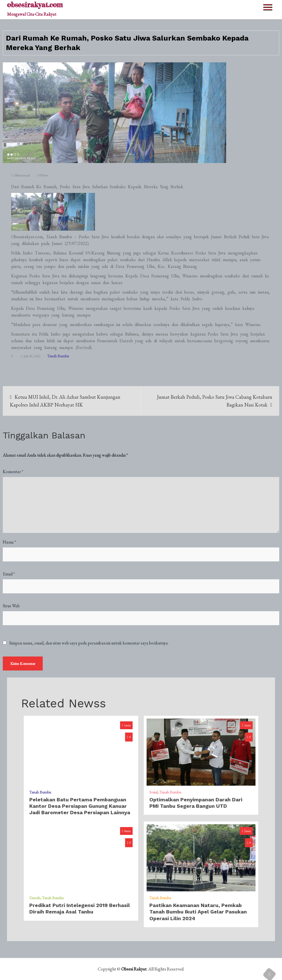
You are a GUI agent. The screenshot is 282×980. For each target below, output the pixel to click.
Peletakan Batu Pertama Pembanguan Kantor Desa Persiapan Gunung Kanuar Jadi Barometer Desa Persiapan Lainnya (80, 806)
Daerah (35, 898)
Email (9, 574)
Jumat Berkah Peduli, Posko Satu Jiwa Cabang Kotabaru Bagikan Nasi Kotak (215, 401)
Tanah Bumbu (58, 356)
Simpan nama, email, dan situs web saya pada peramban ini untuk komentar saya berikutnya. (89, 643)
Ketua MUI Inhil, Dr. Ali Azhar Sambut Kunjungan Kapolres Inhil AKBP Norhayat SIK (65, 401)
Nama (9, 542)
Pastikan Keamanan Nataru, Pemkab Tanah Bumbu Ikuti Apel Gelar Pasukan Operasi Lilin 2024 (198, 912)
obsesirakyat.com (35, 5)
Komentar (13, 472)
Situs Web (11, 606)
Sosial (154, 792)
